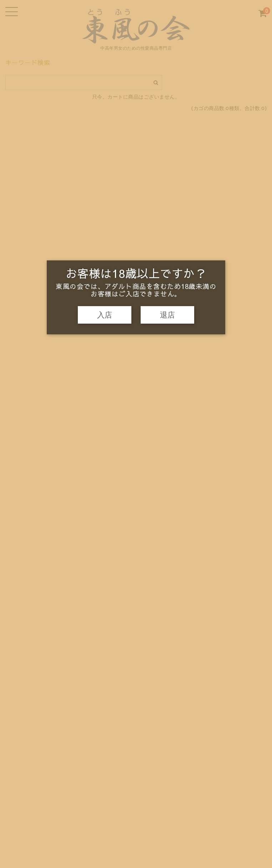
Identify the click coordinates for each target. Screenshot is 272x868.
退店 (167, 315)
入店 (105, 315)
